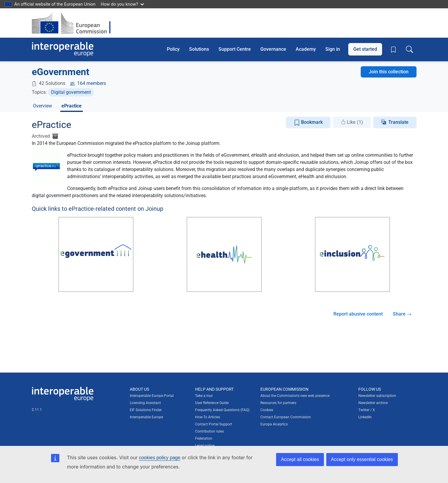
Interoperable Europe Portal (152, 396)
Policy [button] (173, 49)
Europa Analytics (274, 424)
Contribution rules (209, 431)
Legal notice (205, 446)
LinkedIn (365, 417)
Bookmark (308, 122)
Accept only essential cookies (362, 459)
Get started (365, 49)
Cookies (267, 410)
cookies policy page (160, 458)
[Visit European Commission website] (74, 23)
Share (402, 314)
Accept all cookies (300, 459)
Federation (204, 438)
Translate (398, 122)
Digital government (71, 92)
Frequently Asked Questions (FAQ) (222, 410)
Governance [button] (273, 49)
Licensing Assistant (145, 403)
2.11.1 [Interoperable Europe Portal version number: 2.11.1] (37, 410)
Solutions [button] (199, 49)
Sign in (333, 49)
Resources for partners (278, 403)
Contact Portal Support (214, 424)
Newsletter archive (373, 403)
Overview (42, 106)
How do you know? (123, 4)
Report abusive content (358, 314)
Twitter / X (367, 410)
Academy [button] (306, 49)
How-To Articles (208, 417)
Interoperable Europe (146, 417)
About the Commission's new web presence (295, 396)
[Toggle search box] (409, 49)
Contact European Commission (286, 417)
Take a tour (204, 396)
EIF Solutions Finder (146, 410)
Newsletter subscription (377, 396)
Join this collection (389, 72)
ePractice (72, 106)
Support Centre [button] (235, 49)
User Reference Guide (212, 403)
